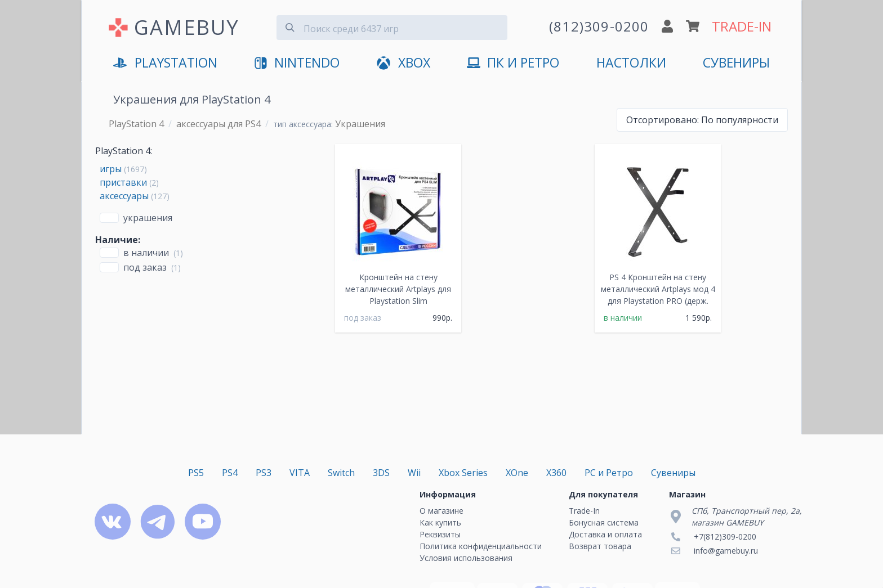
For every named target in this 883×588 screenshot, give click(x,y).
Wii (414, 473)
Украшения (148, 218)
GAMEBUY (187, 27)
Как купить (440, 522)
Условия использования (466, 558)
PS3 (264, 473)
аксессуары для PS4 (218, 124)
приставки (123, 182)
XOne (517, 473)
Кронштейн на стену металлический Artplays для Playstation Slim (398, 289)
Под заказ (145, 267)
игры (111, 169)
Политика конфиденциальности (481, 546)
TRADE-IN (742, 26)
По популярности (702, 120)
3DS (381, 473)
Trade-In (584, 511)
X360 (556, 473)
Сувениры (736, 63)
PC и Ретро (609, 473)
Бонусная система (604, 522)
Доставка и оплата (605, 534)
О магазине (441, 511)
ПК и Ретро (513, 63)
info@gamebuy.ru (726, 551)
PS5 (196, 473)
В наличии (146, 253)
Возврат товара (600, 546)
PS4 (230, 473)
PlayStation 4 (136, 124)
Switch (341, 473)
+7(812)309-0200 (725, 537)
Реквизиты (440, 534)
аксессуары (124, 196)
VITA (300, 473)
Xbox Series (463, 473)
